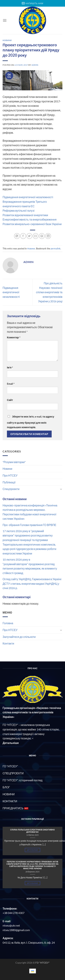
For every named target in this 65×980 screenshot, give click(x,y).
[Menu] (5, 20)
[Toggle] (61, 489)
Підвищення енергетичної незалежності (28, 197)
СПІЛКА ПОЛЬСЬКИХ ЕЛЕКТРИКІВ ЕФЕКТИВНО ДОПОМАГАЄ (32, 831)
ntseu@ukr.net (11, 925)
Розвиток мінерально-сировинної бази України (32, 224)
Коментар (14, 337)
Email (11, 384)
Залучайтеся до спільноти (19, 637)
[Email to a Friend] (36, 236)
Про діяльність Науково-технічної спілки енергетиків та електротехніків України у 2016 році (49, 292)
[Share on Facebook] (23, 236)
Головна (8, 623)
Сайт (10, 400)
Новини (7, 469)
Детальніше (32, 850)
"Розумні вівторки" (14, 462)
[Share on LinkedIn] (48, 236)
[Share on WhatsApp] (17, 236)
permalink (56, 248)
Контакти (8, 643)
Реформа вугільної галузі (19, 210)
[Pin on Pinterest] (42, 236)
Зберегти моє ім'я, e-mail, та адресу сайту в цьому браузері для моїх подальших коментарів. (31, 422)
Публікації (9, 482)
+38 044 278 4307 (14, 913)
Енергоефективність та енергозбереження (30, 219)
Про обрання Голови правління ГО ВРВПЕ (29, 525)
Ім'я (10, 367)
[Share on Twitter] (29, 236)
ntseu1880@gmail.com (16, 930)
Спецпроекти (11, 489)
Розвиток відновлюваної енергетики (25, 215)
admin (35, 65)
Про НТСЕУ (10, 475)
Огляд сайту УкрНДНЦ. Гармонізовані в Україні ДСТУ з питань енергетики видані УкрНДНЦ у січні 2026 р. (32, 583)
